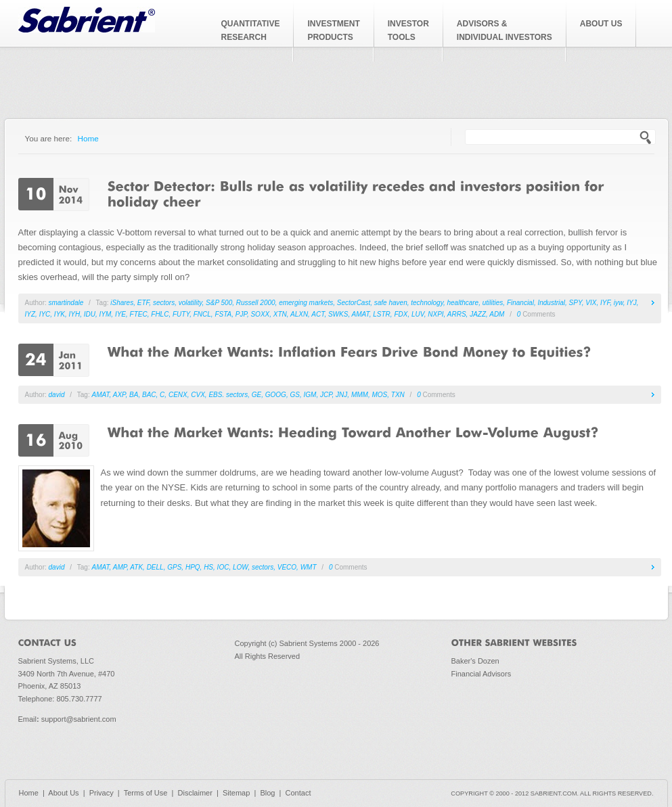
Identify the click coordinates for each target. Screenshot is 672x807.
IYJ (631, 303)
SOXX (260, 314)
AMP (120, 567)
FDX (401, 314)
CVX (198, 395)
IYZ (30, 314)
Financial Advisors (481, 674)
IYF (605, 303)
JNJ (341, 395)
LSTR (382, 314)
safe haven (391, 303)
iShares (122, 303)
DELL (155, 567)
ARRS (457, 314)
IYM (106, 314)
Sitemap (236, 793)
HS (208, 567)
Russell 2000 (256, 303)
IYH (75, 314)
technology (427, 303)
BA (134, 395)
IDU (90, 314)
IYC (45, 314)
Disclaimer (195, 793)
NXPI (435, 314)
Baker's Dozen (475, 661)
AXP (119, 395)
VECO (287, 567)
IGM (310, 395)
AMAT (361, 314)
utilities (493, 303)
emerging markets (306, 303)
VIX (591, 303)
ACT (318, 314)
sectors (164, 303)
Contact (298, 793)
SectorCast (354, 303)
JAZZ (478, 314)
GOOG (276, 395)
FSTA (223, 314)
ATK (136, 567)
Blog (267, 793)
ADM (497, 314)
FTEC (139, 314)
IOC (223, 567)
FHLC (160, 314)
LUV (418, 314)
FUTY (181, 314)
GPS (174, 567)
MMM (360, 395)
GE (256, 395)
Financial (520, 303)
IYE (120, 314)
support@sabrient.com (79, 719)
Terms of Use (146, 793)
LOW (240, 567)
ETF (143, 303)
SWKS (338, 314)
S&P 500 (219, 303)
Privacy (102, 793)
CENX (178, 395)
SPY (576, 303)
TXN (398, 395)
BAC (149, 395)
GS (294, 395)
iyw (619, 303)
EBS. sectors (228, 395)
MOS (379, 395)
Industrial (551, 303)
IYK (60, 314)
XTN (280, 314)
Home (88, 138)
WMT (309, 567)
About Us (63, 793)
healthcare (463, 303)
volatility (191, 303)
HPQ (193, 567)
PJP (241, 314)
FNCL (202, 314)
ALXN (299, 314)
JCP (326, 395)
